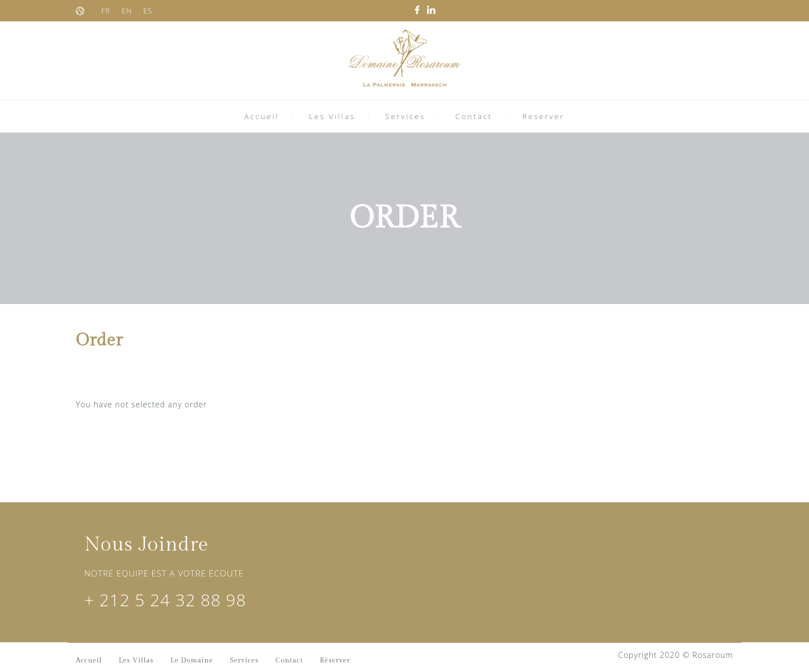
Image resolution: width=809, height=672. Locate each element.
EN (127, 11)
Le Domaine (192, 660)
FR (106, 11)
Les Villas (332, 116)
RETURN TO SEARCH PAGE (144, 435)
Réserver (335, 660)
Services (406, 116)
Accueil (262, 116)
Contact (474, 116)
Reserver (544, 116)
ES (148, 11)
